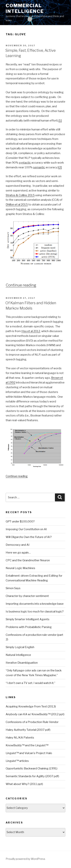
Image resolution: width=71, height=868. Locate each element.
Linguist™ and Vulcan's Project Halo (29, 753)
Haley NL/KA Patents (20, 738)
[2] (60, 167)
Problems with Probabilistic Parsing (29, 627)
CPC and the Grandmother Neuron (28, 560)
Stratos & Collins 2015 (20, 195)
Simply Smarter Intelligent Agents (28, 619)
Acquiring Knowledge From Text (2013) (31, 706)
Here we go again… (18, 553)
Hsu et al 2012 (31, 331)
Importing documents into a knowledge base (35, 604)
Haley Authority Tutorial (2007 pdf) (28, 730)
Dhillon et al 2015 (17, 205)
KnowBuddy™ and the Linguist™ (27, 745)
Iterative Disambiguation (22, 663)
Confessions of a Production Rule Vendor (32, 722)
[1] (60, 121)
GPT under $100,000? (20, 521)
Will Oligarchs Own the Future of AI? (29, 537)
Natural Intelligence (18, 655)
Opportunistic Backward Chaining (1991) (32, 768)
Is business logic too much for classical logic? (35, 612)
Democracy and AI (18, 545)
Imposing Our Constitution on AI (26, 529)
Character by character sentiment (27, 596)
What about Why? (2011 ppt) (24, 784)
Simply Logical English (20, 647)
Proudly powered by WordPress (25, 859)
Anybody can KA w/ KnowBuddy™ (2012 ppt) (35, 714)
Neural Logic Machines (20, 568)
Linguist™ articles (17, 761)
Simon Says (13, 588)
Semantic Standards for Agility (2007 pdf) (32, 776)
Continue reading (21, 285)
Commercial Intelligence (25, 8)
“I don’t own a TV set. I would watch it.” (30, 683)
